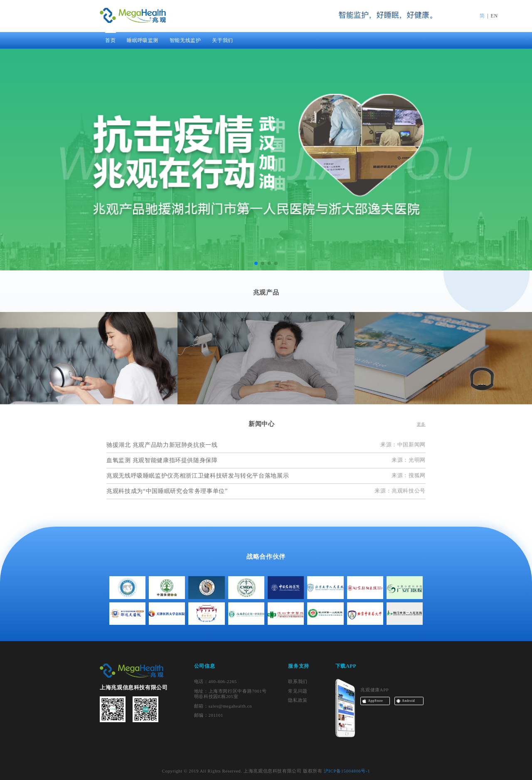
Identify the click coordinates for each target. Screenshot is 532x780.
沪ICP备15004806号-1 (347, 771)
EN (494, 16)
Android (408, 701)
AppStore (376, 701)
